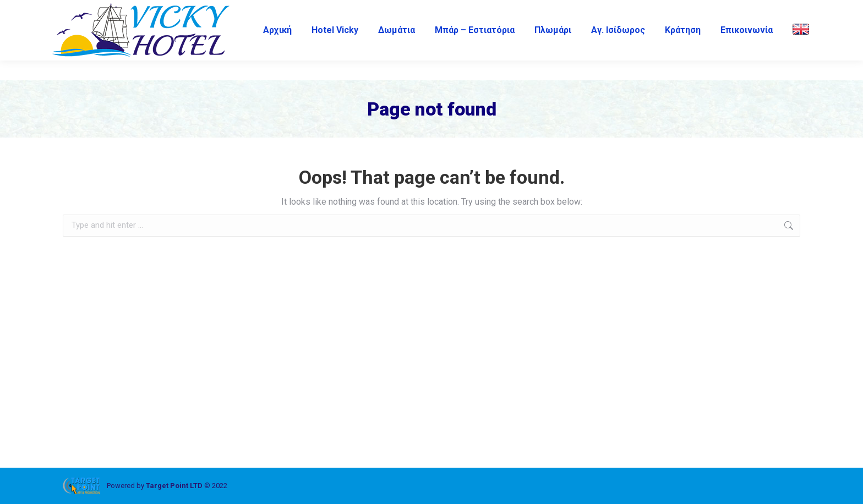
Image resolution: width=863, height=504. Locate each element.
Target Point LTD (174, 486)
